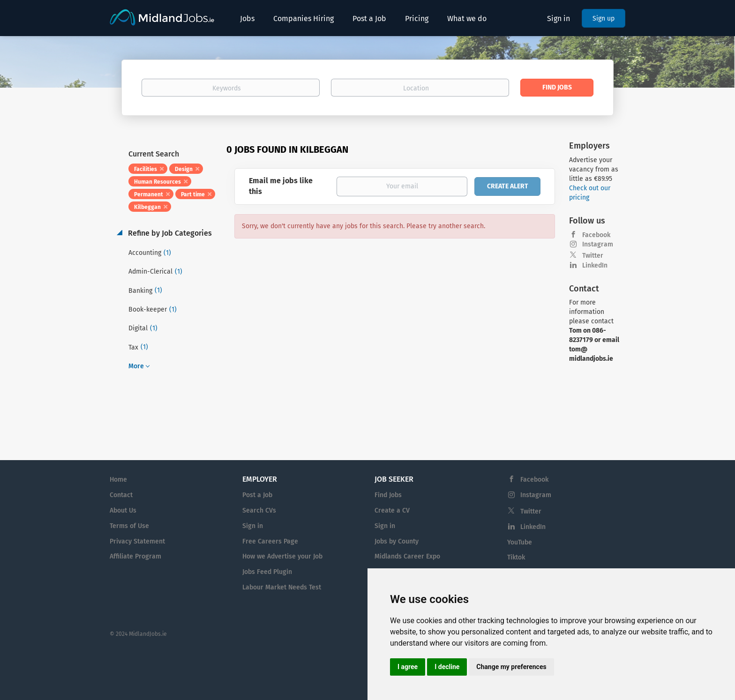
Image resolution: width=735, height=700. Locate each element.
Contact (121, 495)
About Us (123, 510)
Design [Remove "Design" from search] (184, 169)
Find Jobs (557, 87)
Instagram (598, 244)
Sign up (604, 19)
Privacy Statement (137, 541)
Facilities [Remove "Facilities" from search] (146, 169)
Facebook (596, 235)
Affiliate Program (135, 556)
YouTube (520, 542)
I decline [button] (447, 667)
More (136, 366)
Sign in (559, 19)
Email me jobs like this (281, 186)
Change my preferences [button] (511, 667)
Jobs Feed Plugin (267, 572)
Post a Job (257, 495)
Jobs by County (397, 541)
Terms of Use (129, 526)
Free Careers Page (270, 541)
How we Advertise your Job (282, 556)
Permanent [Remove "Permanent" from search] (149, 194)
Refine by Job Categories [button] (169, 233)
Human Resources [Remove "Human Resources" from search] (157, 182)
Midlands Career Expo (407, 556)
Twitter (593, 256)
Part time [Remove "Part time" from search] (193, 194)
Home (118, 480)
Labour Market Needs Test (282, 587)
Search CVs (259, 510)
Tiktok (516, 557)
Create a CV (392, 510)
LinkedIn (595, 265)
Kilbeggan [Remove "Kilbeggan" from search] (147, 207)
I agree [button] (408, 667)
